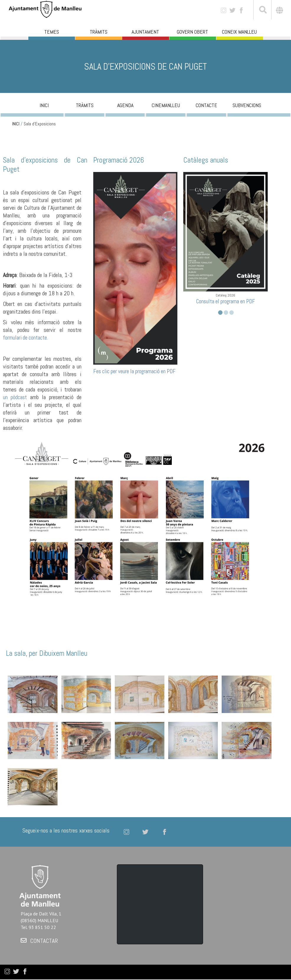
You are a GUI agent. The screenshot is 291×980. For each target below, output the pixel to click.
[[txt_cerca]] (262, 11)
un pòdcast (15, 397)
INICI (16, 124)
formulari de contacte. (25, 338)
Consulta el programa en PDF (226, 301)
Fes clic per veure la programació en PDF (134, 371)
